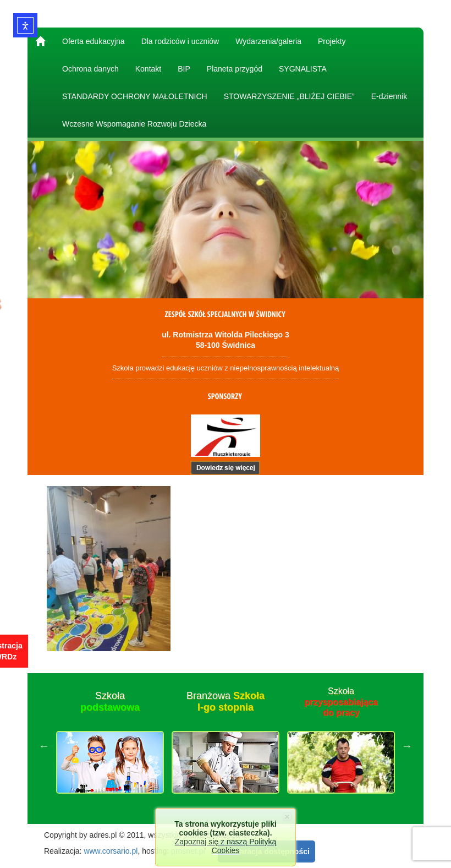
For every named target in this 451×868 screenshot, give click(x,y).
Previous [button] (44, 746)
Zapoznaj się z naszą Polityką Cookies (226, 846)
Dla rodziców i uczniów (180, 41)
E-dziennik (389, 96)
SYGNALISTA (303, 69)
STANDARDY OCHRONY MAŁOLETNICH (135, 96)
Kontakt (148, 69)
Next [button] (407, 746)
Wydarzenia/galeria (268, 41)
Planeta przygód (235, 69)
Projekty (332, 41)
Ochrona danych (90, 69)
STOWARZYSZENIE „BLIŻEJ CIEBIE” (289, 96)
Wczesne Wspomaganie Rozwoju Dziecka (134, 124)
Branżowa (226, 702)
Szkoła (110, 702)
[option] (110, 746)
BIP (184, 69)
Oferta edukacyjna (94, 41)
